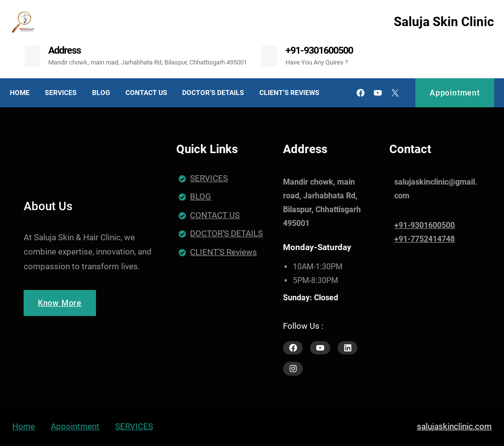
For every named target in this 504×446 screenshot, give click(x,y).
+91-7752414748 (425, 239)
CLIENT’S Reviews (223, 252)
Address (64, 50)
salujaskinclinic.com (454, 426)
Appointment (455, 93)
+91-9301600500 (319, 50)
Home (24, 426)
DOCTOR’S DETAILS (226, 233)
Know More (60, 303)
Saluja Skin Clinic (444, 22)
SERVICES (209, 178)
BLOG (201, 196)
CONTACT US (215, 215)
